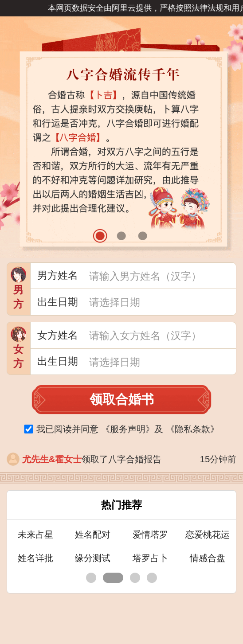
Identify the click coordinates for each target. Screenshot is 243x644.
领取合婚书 (122, 399)
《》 (128, 429)
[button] (100, 236)
